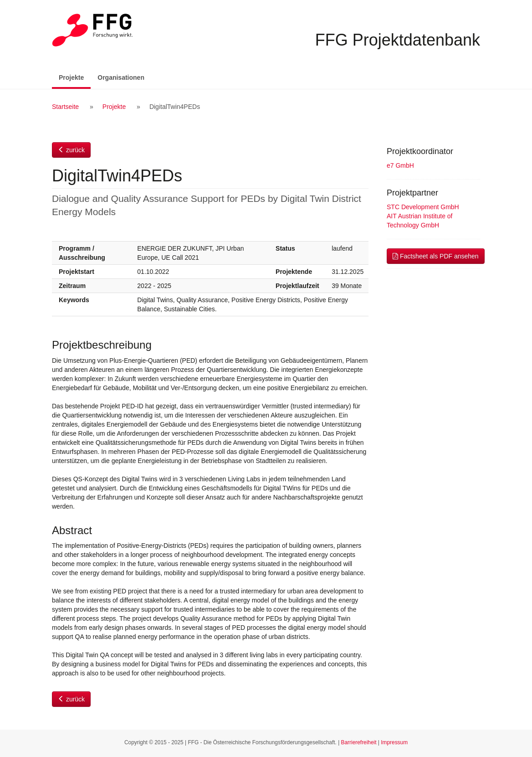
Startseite (65, 107)
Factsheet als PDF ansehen (436, 256)
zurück (71, 150)
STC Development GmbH (423, 207)
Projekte (75, 77)
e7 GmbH (400, 165)
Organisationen (121, 77)
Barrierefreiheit (359, 742)
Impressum (394, 742)
